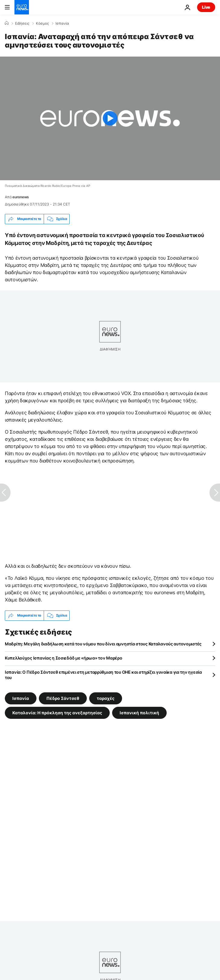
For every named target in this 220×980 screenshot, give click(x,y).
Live (206, 7)
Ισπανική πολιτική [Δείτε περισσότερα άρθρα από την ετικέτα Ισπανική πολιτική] (139, 712)
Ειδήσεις (22, 23)
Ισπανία (62, 23)
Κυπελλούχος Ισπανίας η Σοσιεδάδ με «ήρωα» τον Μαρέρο (63, 658)
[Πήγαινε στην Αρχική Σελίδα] (22, 7)
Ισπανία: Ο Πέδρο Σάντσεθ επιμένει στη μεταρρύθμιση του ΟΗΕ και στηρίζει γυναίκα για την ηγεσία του (103, 675)
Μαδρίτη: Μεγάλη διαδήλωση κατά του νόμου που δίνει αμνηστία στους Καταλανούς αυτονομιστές (103, 644)
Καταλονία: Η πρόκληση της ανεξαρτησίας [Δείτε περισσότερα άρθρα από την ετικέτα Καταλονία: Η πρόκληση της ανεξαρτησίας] (57, 712)
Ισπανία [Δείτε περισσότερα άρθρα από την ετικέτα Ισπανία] (21, 698)
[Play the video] (110, 118)
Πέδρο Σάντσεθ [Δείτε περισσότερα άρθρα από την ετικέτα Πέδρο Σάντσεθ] (63, 698)
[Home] (7, 23)
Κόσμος (42, 23)
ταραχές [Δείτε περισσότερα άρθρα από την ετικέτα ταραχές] (106, 698)
